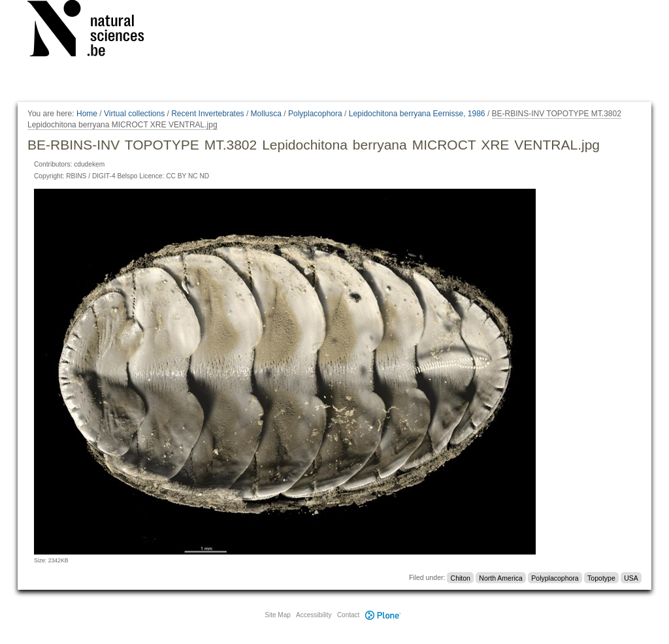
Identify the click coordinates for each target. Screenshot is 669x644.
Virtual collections (134, 114)
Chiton (461, 577)
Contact (348, 615)
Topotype (601, 577)
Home (87, 114)
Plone (383, 615)
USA (631, 577)
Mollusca (266, 114)
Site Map (277, 615)
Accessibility (314, 615)
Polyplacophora (315, 114)
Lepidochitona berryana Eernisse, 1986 (417, 114)
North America (501, 577)
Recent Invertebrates (207, 114)
